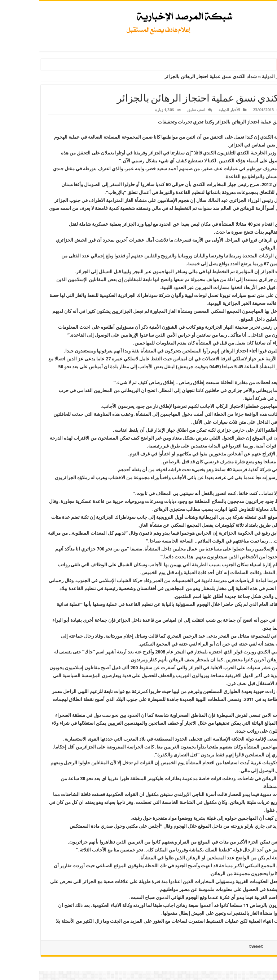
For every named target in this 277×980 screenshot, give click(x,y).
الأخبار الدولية (236, 77)
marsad (255, 110)
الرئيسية (265, 77)
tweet (217, 946)
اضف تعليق (157, 110)
